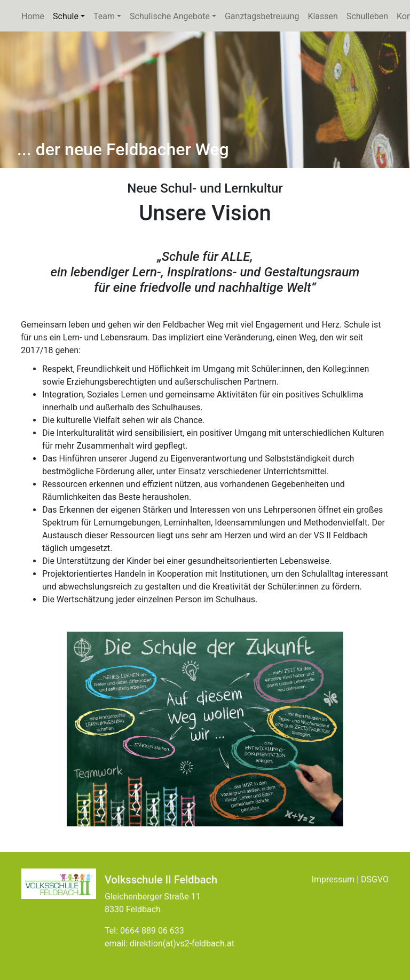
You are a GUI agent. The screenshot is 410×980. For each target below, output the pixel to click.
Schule (71, 15)
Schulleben (367, 16)
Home (33, 16)
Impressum (333, 879)
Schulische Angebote (175, 15)
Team (104, 16)
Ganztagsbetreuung (262, 16)
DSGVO (375, 879)
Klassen (322, 16)
